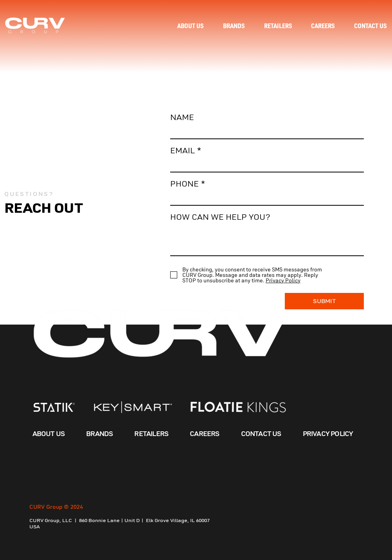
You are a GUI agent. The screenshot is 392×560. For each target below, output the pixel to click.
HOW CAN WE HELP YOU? (220, 217)
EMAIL (183, 151)
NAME (182, 118)
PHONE (184, 184)
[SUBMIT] (324, 301)
